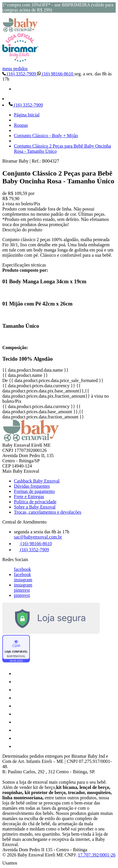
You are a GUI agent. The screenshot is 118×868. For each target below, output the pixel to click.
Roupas (21, 125)
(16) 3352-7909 (20, 74)
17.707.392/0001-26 (97, 855)
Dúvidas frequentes (32, 486)
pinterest (22, 590)
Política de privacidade (35, 502)
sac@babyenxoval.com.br (38, 537)
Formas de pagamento (34, 491)
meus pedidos (15, 69)
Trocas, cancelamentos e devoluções (48, 512)
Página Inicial (27, 115)
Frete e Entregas (29, 497)
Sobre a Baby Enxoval (35, 507)
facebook (22, 569)
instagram (23, 580)
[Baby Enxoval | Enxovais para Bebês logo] (20, 30)
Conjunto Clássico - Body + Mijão (46, 136)
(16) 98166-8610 (56, 74)
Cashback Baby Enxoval (37, 481)
